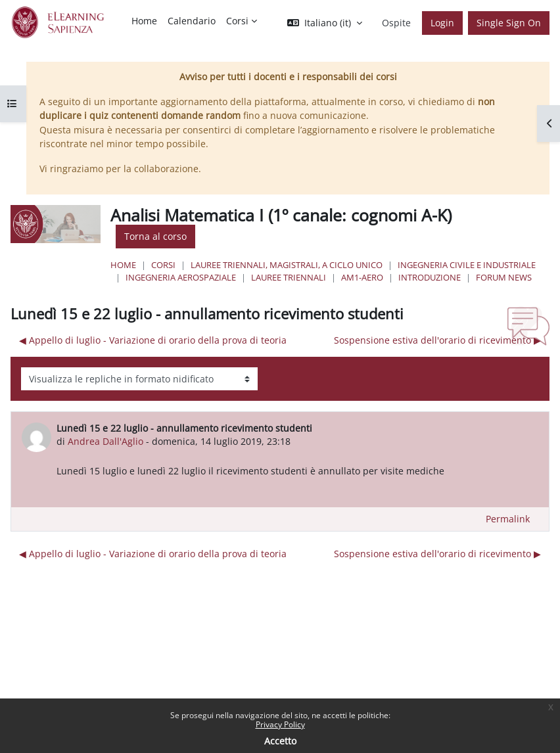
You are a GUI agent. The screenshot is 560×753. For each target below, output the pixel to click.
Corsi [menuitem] (237, 21)
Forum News (504, 277)
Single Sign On (509, 23)
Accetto (280, 741)
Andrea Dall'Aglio (105, 441)
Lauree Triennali (289, 277)
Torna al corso (155, 236)
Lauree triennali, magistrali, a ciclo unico (287, 265)
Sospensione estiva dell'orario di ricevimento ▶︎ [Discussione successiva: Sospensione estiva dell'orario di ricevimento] (437, 340)
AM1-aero (362, 277)
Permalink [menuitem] (508, 519)
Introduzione (430, 277)
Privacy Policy (280, 724)
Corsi (163, 265)
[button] (325, 23)
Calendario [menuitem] (192, 21)
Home (123, 265)
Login (442, 23)
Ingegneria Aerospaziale (181, 277)
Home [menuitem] (144, 21)
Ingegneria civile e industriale (467, 265)
